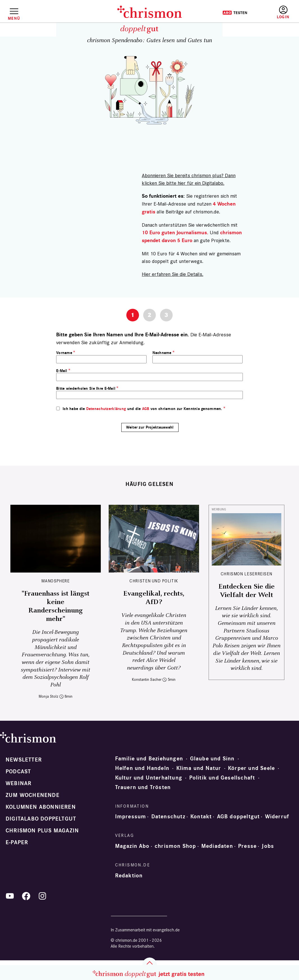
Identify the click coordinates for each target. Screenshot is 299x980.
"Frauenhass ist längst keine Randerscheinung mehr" (56, 606)
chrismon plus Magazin (42, 831)
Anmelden (283, 13)
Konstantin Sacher (147, 680)
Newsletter (24, 760)
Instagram (42, 896)
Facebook (26, 896)
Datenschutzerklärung (106, 409)
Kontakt (201, 817)
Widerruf (277, 817)
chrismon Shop (175, 846)
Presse (247, 846)
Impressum (131, 817)
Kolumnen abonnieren (41, 807)
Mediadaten (217, 846)
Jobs (268, 846)
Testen (235, 13)
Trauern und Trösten (143, 787)
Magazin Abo (132, 846)
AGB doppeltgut (238, 817)
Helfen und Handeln (142, 768)
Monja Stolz (49, 696)
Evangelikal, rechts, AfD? (154, 598)
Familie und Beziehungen (149, 759)
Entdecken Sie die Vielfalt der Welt (246, 591)
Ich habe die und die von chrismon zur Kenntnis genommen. (142, 409)
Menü (14, 18)
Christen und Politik (154, 581)
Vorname (64, 353)
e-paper (17, 842)
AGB (146, 409)
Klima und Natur (199, 768)
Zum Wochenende (33, 795)
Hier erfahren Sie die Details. (173, 274)
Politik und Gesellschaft (222, 778)
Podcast (18, 772)
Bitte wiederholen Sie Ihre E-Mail (86, 388)
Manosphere (55, 581)
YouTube (10, 896)
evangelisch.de (166, 930)
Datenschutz (168, 817)
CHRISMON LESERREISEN (246, 574)
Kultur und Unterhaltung (149, 778)
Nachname (162, 353)
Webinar (19, 783)
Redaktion (129, 876)
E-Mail (62, 371)
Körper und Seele (251, 768)
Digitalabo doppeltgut (41, 819)
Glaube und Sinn (212, 759)
